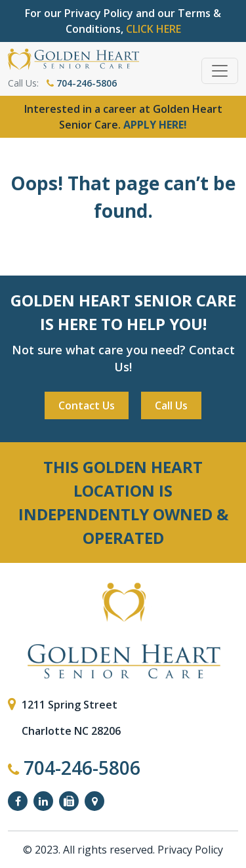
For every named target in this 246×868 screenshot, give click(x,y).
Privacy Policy (190, 850)
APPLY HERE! (155, 125)
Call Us (171, 405)
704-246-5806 (82, 83)
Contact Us (87, 405)
